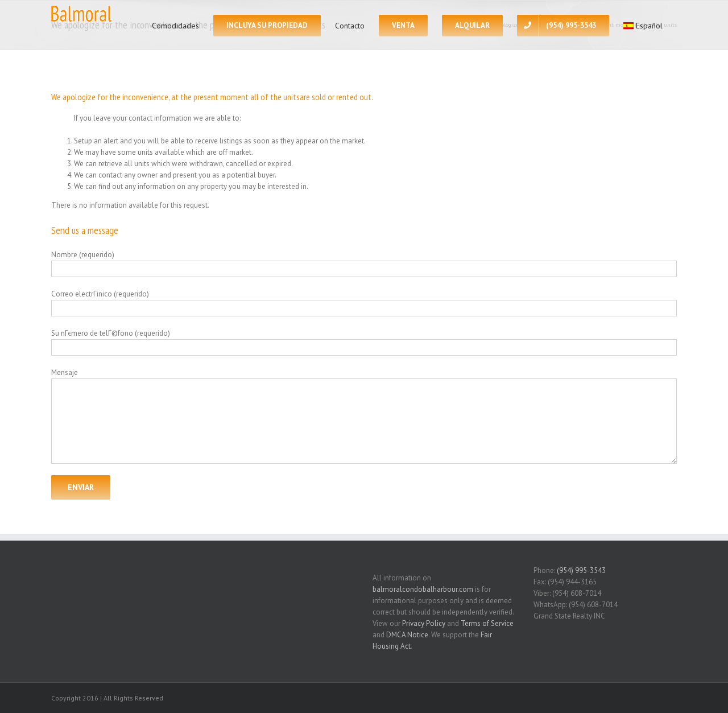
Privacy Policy (424, 623)
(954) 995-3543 (581, 570)
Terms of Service (487, 623)
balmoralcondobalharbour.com (423, 589)
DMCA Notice (407, 635)
